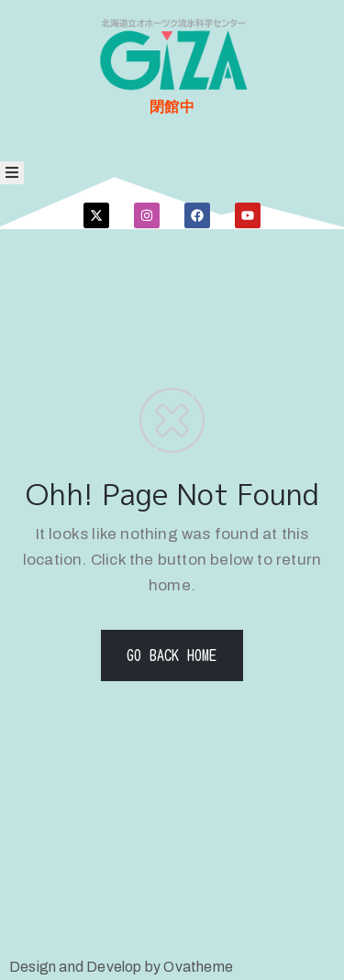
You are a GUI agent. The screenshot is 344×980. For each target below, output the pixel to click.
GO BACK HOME (172, 655)
